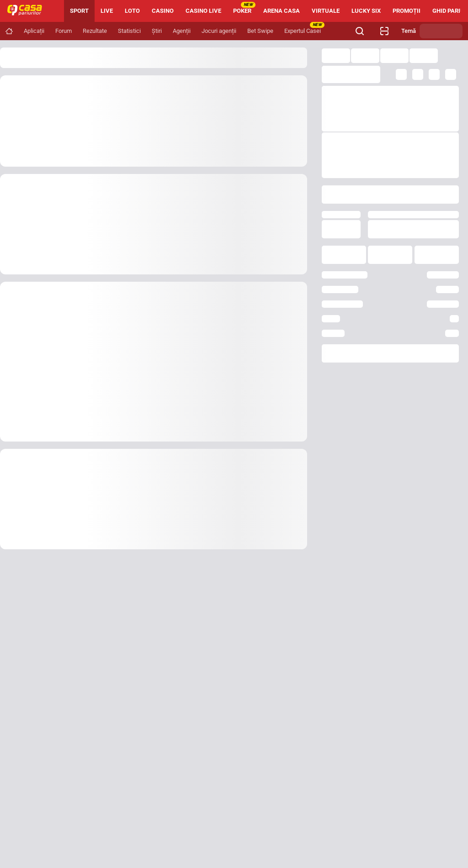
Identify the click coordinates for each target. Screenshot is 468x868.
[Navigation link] (9, 31)
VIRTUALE (326, 11)
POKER (244, 8)
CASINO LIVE (203, 11)
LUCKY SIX (366, 11)
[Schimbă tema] (441, 31)
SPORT (79, 11)
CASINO (163, 11)
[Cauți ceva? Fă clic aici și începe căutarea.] (360, 31)
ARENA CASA (282, 11)
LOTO (132, 11)
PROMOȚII (407, 11)
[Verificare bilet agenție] (384, 31)
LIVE (107, 11)
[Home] (28, 11)
